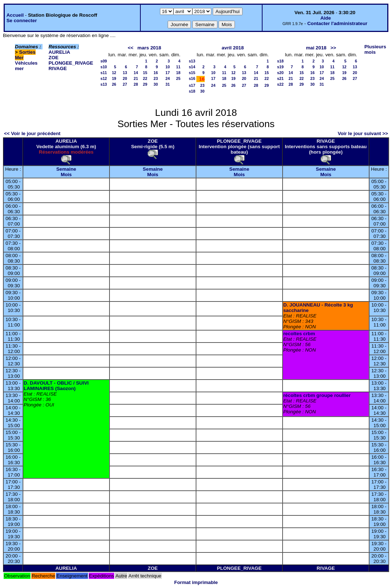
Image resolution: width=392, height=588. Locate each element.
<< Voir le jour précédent (32, 133)
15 (145, 73)
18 (178, 73)
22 (145, 78)
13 (125, 73)
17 (168, 73)
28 (136, 84)
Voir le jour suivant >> (363, 133)
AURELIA (59, 52)
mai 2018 (316, 48)
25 (178, 78)
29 (145, 84)
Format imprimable (196, 582)
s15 (192, 73)
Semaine (66, 169)
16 (156, 73)
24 (168, 78)
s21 (280, 78)
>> (333, 48)
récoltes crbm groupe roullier (317, 395)
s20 (280, 73)
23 (156, 78)
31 (168, 84)
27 (125, 84)
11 (178, 67)
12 (114, 73)
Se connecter (22, 21)
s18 (192, 91)
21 (136, 78)
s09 (104, 61)
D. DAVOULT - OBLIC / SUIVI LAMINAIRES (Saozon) (56, 386)
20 (125, 78)
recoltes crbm (299, 334)
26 (114, 84)
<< (131, 48)
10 (168, 67)
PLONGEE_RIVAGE (71, 63)
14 (136, 73)
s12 (104, 78)
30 (156, 84)
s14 (192, 67)
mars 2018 (149, 48)
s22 (280, 84)
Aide (326, 18)
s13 (104, 84)
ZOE (54, 58)
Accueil (15, 15)
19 (114, 78)
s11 (104, 73)
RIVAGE (58, 68)
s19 (280, 67)
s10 (104, 67)
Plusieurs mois (375, 49)
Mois (66, 175)
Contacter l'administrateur (337, 23)
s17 (192, 85)
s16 (192, 78)
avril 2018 (233, 48)
